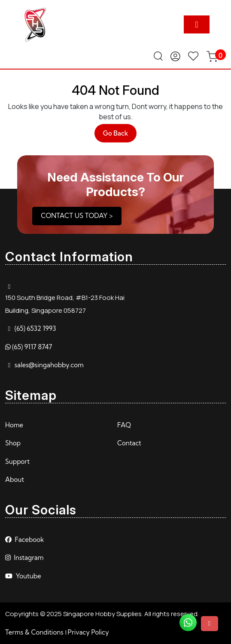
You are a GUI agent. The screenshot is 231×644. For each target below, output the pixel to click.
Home (14, 425)
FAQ (124, 425)
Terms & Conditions (34, 632)
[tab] (197, 24)
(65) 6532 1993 (35, 328)
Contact (129, 443)
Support (17, 461)
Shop (13, 443)
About (15, 479)
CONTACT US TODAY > (77, 216)
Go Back (120, 135)
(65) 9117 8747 (32, 347)
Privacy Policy (88, 632)
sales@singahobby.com (49, 365)
